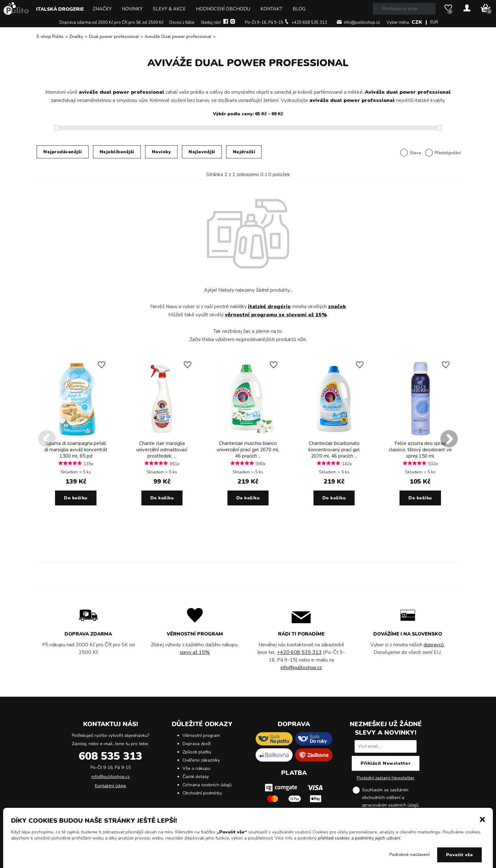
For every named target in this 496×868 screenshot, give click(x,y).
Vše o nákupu (196, 768)
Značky (102, 9)
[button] (482, 819)
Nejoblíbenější (117, 152)
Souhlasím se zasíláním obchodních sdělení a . (391, 798)
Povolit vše (460, 855)
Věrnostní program (201, 735)
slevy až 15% (195, 652)
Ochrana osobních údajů (207, 785)
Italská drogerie (60, 9)
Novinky (132, 9)
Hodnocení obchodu (223, 9)
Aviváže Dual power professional (178, 37)
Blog (299, 9)
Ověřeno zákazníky (201, 760)
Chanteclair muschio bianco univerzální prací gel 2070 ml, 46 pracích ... (248, 450)
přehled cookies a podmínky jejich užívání (359, 838)
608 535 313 (110, 756)
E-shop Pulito (50, 37)
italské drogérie (269, 307)
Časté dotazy (196, 777)
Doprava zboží (197, 744)
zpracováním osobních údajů (390, 805)
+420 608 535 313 (309, 22)
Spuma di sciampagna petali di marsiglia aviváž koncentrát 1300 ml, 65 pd (76, 450)
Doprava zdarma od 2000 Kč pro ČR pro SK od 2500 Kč (112, 22)
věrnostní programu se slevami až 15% (276, 315)
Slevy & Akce (169, 9)
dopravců (434, 645)
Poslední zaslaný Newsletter (386, 778)
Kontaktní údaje (111, 786)
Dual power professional (114, 37)
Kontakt (271, 9)
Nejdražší (244, 152)
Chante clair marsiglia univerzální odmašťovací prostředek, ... (162, 450)
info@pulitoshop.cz (362, 22)
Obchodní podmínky (202, 793)
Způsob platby (197, 752)
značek (337, 307)
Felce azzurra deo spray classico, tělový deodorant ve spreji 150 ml (420, 450)
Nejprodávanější (63, 152)
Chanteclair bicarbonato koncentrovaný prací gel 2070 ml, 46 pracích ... (334, 450)
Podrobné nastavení (409, 855)
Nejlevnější (202, 152)
